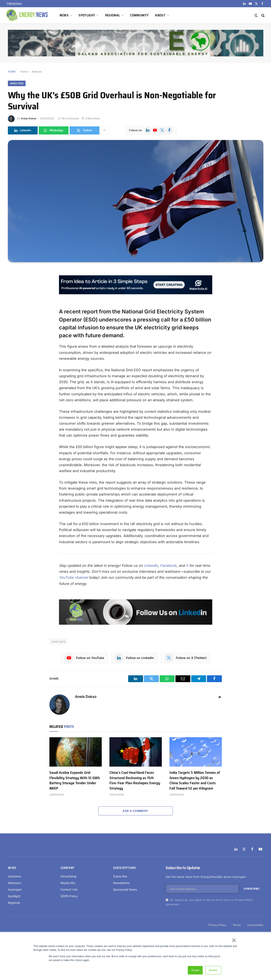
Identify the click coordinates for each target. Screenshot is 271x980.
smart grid (59, 641)
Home (24, 72)
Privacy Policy (244, 900)
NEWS (64, 15)
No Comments (69, 118)
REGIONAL (113, 15)
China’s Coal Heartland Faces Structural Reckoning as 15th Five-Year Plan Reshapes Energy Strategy (135, 780)
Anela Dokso (29, 118)
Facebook (168, 566)
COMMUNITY (139, 15)
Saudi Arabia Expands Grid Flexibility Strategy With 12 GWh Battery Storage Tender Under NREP (77, 4)
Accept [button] (195, 970)
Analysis (37, 72)
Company (67, 868)
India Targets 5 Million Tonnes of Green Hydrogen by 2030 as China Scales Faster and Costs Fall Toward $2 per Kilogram (195, 780)
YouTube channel (73, 577)
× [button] (234, 940)
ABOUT (160, 15)
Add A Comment (135, 811)
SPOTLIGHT (87, 15)
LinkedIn (151, 566)
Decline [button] (213, 970)
